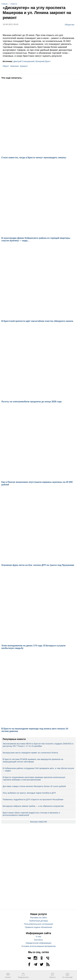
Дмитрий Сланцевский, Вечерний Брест (32, 61)
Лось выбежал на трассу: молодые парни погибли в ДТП (29, 793)
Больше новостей (39, 822)
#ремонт (24, 66)
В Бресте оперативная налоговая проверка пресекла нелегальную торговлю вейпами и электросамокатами (34, 778)
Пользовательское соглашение (38, 924)
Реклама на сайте (38, 917)
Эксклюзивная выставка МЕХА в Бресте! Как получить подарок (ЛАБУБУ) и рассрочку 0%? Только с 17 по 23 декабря (38, 745)
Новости (14, 4)
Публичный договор (38, 921)
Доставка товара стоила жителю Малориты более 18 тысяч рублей (34, 786)
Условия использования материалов (38, 946)
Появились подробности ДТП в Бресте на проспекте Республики (33, 799)
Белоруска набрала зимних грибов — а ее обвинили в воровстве (33, 806)
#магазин (15, 66)
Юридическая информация (38, 943)
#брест (6, 66)
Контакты (39, 940)
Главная (4, 4)
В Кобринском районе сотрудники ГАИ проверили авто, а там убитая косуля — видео (38, 769)
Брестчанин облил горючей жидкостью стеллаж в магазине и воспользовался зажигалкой (31, 814)
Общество (70, 24)
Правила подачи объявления (38, 927)
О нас (38, 936)
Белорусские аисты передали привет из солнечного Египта (30, 753)
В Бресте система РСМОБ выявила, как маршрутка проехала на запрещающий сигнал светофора (33, 760)
